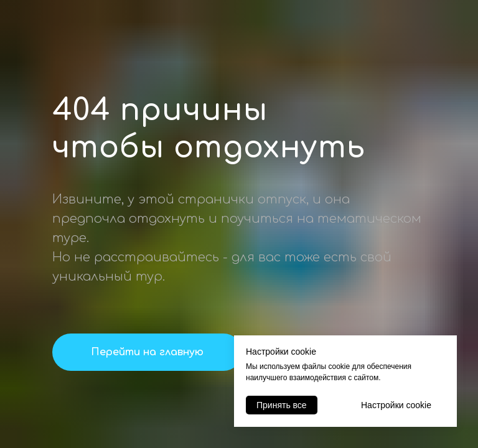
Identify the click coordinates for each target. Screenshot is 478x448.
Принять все (282, 405)
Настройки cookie (396, 405)
